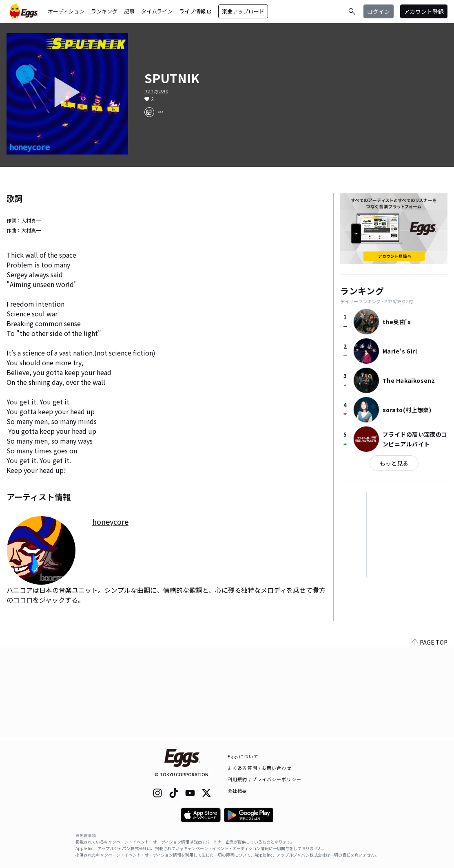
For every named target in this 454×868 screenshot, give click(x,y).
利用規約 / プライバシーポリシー (265, 779)
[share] (149, 112)
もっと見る (394, 463)
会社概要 (237, 791)
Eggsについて (243, 756)
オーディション (66, 11)
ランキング (104, 11)
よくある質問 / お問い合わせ (260, 768)
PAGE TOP (430, 734)
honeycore (156, 91)
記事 (129, 11)
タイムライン (157, 11)
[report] (161, 112)
